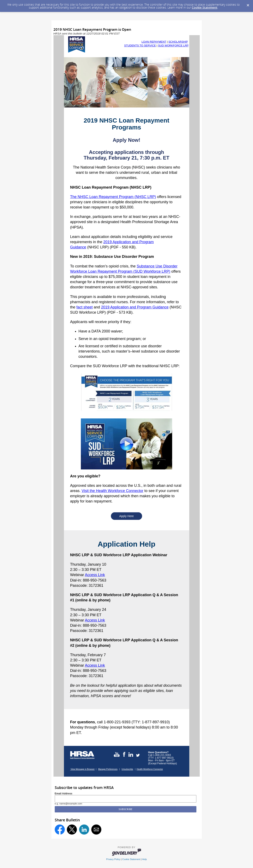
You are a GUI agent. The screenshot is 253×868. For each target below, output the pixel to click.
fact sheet (85, 307)
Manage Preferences (108, 769)
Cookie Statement (205, 7)
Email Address (64, 794)
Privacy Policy (113, 859)
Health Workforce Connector (150, 769)
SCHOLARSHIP (178, 42)
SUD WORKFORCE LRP (173, 45)
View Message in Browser (83, 769)
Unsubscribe (127, 769)
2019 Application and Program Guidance (135, 307)
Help (144, 859)
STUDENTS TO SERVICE (140, 45)
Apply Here (126, 516)
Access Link (95, 575)
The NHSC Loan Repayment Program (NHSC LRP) (113, 197)
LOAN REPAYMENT (154, 42)
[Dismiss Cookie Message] (248, 4)
